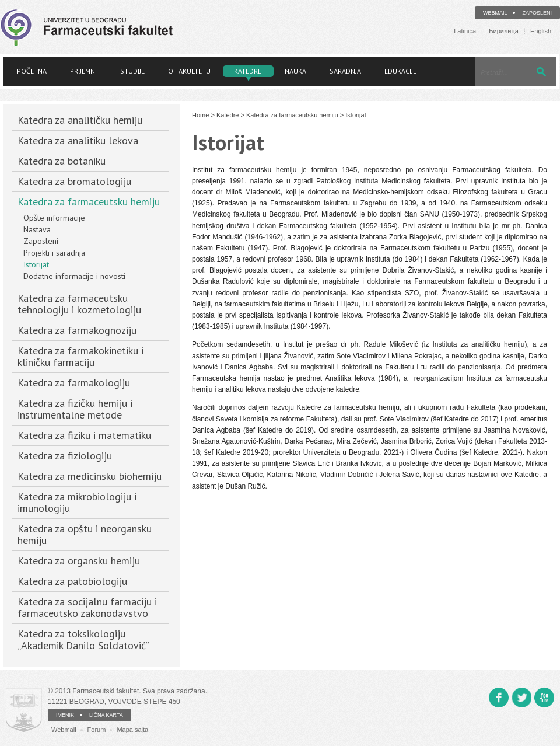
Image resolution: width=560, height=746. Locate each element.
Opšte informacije (54, 218)
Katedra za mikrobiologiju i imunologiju (77, 502)
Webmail (495, 13)
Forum (97, 730)
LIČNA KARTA (106, 715)
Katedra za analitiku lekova (78, 140)
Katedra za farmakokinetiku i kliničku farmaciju (80, 356)
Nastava (37, 229)
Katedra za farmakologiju (74, 383)
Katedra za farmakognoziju (77, 330)
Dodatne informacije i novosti (74, 276)
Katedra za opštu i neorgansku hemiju (85, 534)
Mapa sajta (132, 730)
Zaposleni (537, 13)
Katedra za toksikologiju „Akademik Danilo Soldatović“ (83, 639)
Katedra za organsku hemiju (79, 561)
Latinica (465, 31)
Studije (132, 71)
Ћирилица (503, 31)
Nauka (295, 71)
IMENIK (65, 715)
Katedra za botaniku (62, 161)
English (541, 31)
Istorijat (36, 264)
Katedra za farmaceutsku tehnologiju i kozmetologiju (79, 304)
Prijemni (83, 71)
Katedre (248, 71)
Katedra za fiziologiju (65, 456)
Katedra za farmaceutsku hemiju (89, 202)
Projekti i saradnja (54, 253)
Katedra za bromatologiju (74, 181)
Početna (32, 71)
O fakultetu (189, 71)
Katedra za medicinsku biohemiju (90, 476)
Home (200, 115)
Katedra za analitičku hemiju (80, 120)
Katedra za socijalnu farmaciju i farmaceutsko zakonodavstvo (87, 607)
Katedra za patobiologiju (72, 581)
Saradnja (345, 71)
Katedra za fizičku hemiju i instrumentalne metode (75, 409)
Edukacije (400, 71)
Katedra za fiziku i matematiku (84, 435)
